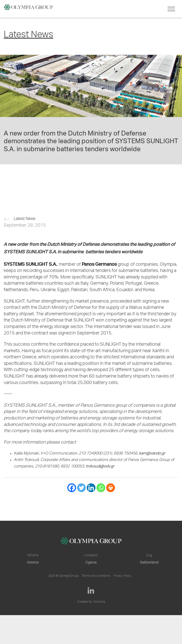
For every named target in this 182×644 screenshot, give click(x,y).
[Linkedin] (91, 488)
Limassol (91, 556)
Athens (33, 556)
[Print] (111, 488)
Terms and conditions (96, 576)
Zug (149, 556)
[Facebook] (72, 488)
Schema (99, 602)
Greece (33, 562)
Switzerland (149, 562)
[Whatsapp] (101, 488)
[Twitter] (81, 488)
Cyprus (91, 562)
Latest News (25, 219)
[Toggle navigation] (171, 9)
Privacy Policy (122, 576)
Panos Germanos (99, 264)
